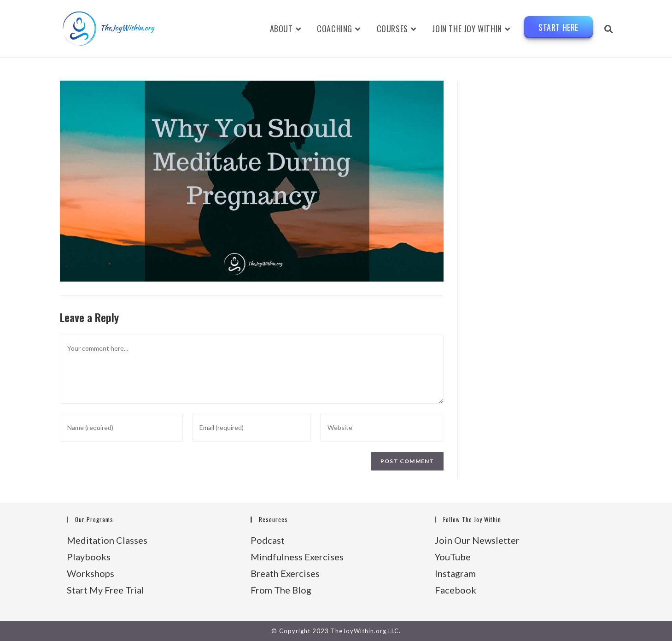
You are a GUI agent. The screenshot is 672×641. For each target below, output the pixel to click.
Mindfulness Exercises (297, 557)
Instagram (455, 573)
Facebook (456, 590)
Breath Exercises (285, 573)
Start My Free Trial (105, 590)
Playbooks (89, 557)
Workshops (91, 573)
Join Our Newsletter (477, 540)
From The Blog (281, 590)
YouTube (453, 557)
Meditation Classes (107, 540)
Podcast (268, 540)
